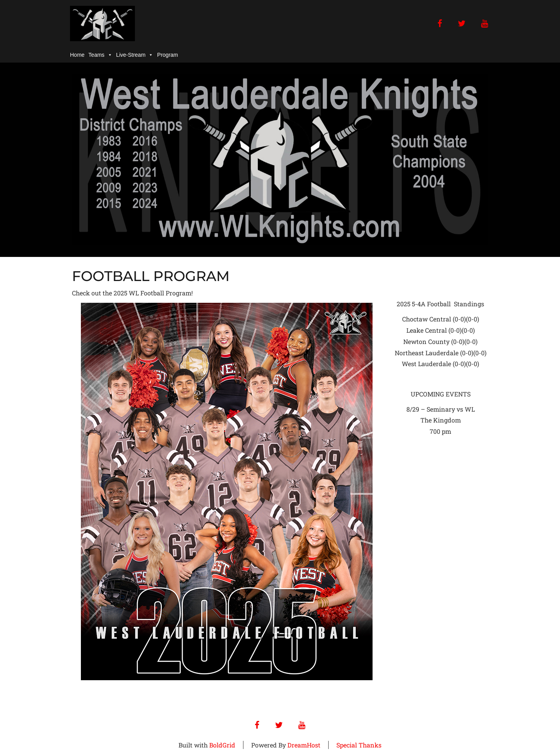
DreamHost (304, 745)
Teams (100, 55)
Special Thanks (359, 745)
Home (77, 55)
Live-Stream (135, 55)
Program (168, 55)
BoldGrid (222, 745)
